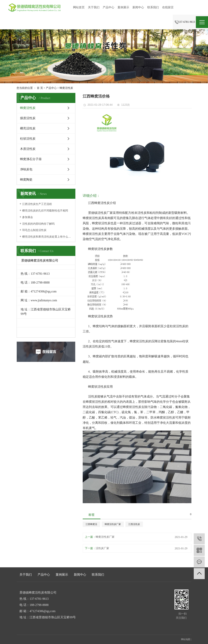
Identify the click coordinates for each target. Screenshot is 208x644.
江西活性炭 (134, 524)
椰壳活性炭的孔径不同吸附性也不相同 (45, 211)
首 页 (40, 88)
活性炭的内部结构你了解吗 (38, 224)
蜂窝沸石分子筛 (31, 159)
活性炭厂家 (102, 548)
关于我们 (94, 7)
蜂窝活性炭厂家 (113, 524)
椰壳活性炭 (28, 128)
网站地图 (186, 639)
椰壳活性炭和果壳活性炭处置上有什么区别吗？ (47, 237)
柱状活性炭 (28, 139)
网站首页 (79, 7)
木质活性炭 (28, 149)
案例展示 (123, 7)
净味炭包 (26, 169)
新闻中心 (138, 7)
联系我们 (153, 7)
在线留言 (168, 7)
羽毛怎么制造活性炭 (34, 230)
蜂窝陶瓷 (26, 180)
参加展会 (28, 217)
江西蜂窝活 (91, 524)
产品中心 (109, 7)
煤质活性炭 (28, 118)
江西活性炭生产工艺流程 (37, 204)
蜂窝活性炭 (66, 88)
